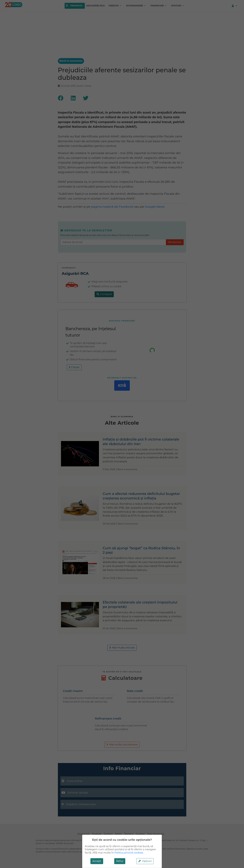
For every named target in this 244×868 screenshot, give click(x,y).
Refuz (120, 861)
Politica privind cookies (129, 853)
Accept (97, 861)
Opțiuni (145, 861)
